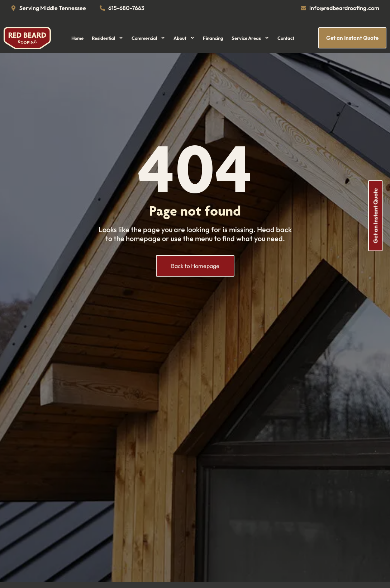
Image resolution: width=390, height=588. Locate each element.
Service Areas (250, 38)
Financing (213, 38)
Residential (108, 38)
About (184, 38)
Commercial (148, 38)
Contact (286, 38)
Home (77, 38)
